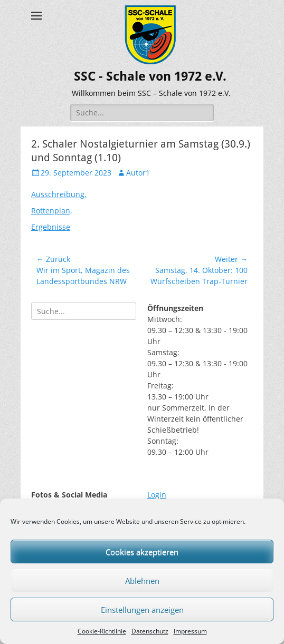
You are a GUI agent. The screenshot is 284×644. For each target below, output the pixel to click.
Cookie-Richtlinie (102, 631)
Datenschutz (150, 631)
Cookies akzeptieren (142, 552)
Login (157, 495)
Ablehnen (142, 581)
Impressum (190, 631)
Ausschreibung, (59, 194)
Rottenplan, (52, 211)
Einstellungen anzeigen (142, 610)
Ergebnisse (51, 227)
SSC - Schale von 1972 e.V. (150, 76)
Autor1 (138, 173)
